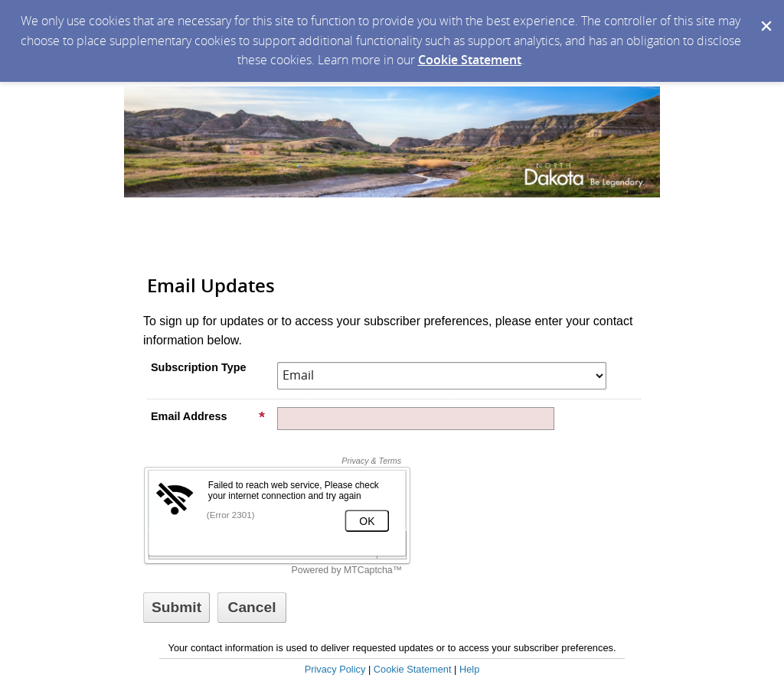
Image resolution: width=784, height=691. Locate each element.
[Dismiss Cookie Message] (765, 15)
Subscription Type (198, 367)
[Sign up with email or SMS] (176, 608)
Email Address (208, 416)
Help (469, 669)
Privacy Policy (335, 669)
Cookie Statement (470, 60)
